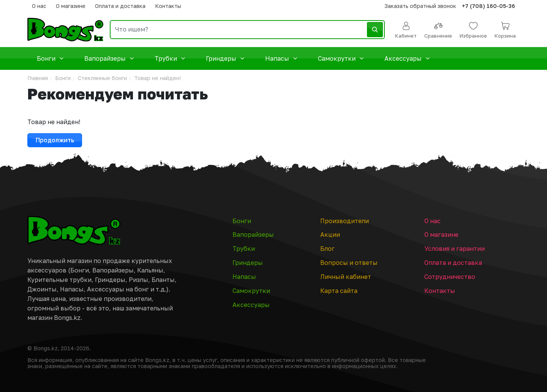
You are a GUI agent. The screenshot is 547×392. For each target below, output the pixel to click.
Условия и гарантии (455, 249)
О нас (39, 6)
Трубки (171, 59)
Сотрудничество (450, 277)
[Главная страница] (74, 230)
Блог (327, 249)
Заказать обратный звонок (420, 6)
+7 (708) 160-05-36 (489, 6)
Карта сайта (339, 291)
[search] (247, 30)
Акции (330, 235)
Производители (345, 221)
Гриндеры (226, 59)
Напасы (282, 59)
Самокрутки (342, 59)
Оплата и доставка (120, 6)
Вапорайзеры (110, 59)
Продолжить (55, 140)
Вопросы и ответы (349, 263)
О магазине (71, 6)
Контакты (168, 6)
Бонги (51, 59)
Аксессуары (408, 59)
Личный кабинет (346, 277)
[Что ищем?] (247, 30)
